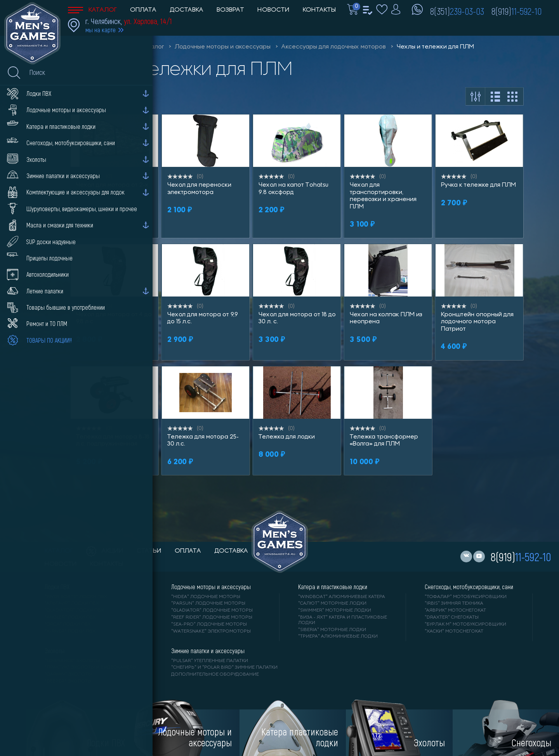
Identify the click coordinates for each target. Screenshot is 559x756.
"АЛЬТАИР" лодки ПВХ (72, 603)
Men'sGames (112, 47)
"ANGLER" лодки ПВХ (70, 617)
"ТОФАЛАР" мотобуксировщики (466, 597)
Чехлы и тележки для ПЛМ (435, 47)
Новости (273, 10)
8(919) (516, 11)
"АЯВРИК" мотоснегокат (455, 610)
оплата (188, 551)
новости (61, 564)
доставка (231, 551)
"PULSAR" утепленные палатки (210, 661)
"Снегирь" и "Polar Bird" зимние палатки (224, 668)
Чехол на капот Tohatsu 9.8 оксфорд (293, 189)
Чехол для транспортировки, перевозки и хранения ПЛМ (383, 196)
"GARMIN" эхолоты (68, 675)
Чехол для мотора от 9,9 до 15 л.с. (203, 318)
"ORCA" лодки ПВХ (68, 624)
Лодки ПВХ (57, 587)
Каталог (92, 10)
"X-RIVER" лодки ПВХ (70, 631)
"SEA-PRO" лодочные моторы (209, 624)
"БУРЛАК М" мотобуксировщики (465, 624)
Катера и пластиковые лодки (333, 587)
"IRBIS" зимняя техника (454, 603)
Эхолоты (55, 651)
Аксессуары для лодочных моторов (334, 47)
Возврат (230, 10)
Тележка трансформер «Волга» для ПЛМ (384, 440)
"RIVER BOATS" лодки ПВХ (76, 597)
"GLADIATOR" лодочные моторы (212, 610)
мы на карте (101, 30)
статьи (149, 551)
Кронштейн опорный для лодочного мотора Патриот (477, 322)
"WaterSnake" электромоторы (211, 631)
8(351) (457, 11)
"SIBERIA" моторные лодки (332, 630)
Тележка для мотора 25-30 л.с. (203, 440)
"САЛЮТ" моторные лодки (332, 603)
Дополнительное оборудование (215, 675)
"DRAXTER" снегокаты (452, 617)
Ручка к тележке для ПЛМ (478, 185)
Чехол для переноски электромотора (199, 189)
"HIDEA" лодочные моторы (206, 597)
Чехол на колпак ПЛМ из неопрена (386, 318)
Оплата (143, 10)
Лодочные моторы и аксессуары (223, 47)
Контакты (319, 10)
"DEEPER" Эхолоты (68, 681)
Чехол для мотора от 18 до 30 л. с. (297, 318)
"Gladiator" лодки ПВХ (74, 610)
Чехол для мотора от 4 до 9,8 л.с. (114, 318)
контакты (107, 564)
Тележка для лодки (287, 437)
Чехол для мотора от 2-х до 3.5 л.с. (112, 189)
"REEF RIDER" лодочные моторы (212, 617)
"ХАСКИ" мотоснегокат (454, 631)
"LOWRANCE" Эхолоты (72, 661)
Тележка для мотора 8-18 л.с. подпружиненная (113, 440)
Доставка (187, 10)
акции (105, 551)
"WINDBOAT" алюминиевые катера (342, 597)
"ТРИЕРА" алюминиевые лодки (338, 636)
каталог (59, 551)
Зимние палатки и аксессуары (208, 651)
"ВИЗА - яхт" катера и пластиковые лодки (343, 620)
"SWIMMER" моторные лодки (335, 610)
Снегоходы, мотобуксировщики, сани (469, 587)
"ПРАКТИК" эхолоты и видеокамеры (91, 668)
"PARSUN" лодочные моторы (208, 603)
